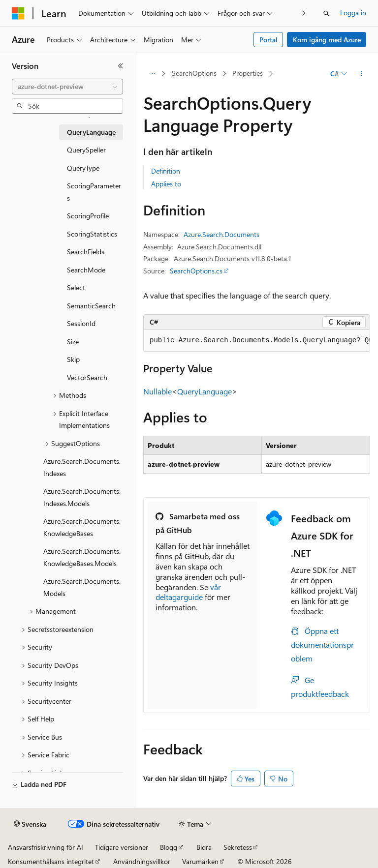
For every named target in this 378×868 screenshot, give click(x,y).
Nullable (157, 391)
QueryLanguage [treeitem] (91, 132)
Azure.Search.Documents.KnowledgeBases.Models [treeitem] (82, 557)
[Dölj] (121, 66)
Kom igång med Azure (327, 40)
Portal (268, 40)
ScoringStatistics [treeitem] (92, 234)
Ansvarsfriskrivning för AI (46, 847)
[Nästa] (304, 13)
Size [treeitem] (73, 342)
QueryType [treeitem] (83, 168)
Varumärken (200, 861)
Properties (248, 73)
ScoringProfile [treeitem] (88, 216)
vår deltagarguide (188, 592)
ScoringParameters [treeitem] (94, 192)
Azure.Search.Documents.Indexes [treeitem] (82, 467)
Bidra (204, 847)
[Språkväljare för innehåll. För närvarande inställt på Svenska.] (30, 824)
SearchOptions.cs (196, 271)
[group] (257, 341)
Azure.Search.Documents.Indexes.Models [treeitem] (82, 497)
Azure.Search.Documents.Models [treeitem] (82, 587)
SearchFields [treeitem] (86, 252)
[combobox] (67, 87)
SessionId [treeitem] (81, 323)
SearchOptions (194, 73)
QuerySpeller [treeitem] (86, 150)
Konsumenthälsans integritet (51, 861)
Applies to (166, 184)
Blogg (169, 847)
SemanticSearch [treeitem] (91, 306)
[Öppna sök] (326, 13)
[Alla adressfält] (152, 74)
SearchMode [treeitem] (86, 270)
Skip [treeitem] (73, 359)
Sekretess (238, 847)
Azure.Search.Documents (221, 234)
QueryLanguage (205, 391)
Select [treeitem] (76, 287)
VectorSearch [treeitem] (87, 377)
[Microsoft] (18, 13)
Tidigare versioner (122, 847)
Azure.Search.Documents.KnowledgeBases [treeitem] (82, 527)
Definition (166, 171)
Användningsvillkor (142, 861)
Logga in (353, 13)
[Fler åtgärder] (362, 74)
